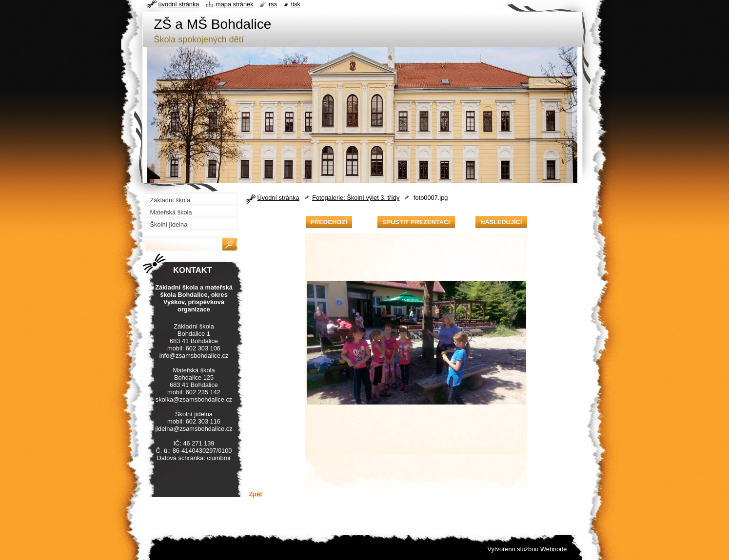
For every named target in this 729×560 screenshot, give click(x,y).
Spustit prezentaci (416, 222)
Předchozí (329, 222)
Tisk (296, 4)
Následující (501, 222)
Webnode (554, 549)
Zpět (256, 494)
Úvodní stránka (278, 198)
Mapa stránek (235, 4)
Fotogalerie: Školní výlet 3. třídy (356, 198)
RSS (273, 4)
